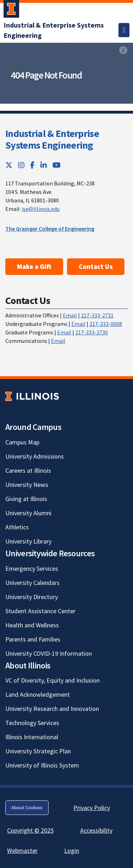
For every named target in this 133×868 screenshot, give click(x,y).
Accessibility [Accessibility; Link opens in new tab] (96, 830)
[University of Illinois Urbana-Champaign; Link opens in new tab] (11, 10)
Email (70, 315)
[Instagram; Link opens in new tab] (21, 165)
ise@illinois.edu (41, 209)
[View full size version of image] (123, 50)
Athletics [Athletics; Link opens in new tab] (17, 527)
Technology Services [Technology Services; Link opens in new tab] (32, 723)
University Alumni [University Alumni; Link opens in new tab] (28, 513)
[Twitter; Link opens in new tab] (9, 165)
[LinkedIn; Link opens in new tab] (44, 165)
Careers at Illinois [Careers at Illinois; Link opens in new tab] (28, 470)
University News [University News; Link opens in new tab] (27, 485)
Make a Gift (34, 266)
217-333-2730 (92, 332)
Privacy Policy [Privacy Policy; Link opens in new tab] (92, 808)
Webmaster (22, 850)
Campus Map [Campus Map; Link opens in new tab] (22, 442)
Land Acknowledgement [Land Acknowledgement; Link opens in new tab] (38, 694)
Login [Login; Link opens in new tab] (72, 850)
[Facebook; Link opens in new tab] (32, 165)
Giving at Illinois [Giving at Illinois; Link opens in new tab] (26, 499)
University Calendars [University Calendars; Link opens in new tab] (32, 583)
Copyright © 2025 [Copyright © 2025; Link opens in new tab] (30, 830)
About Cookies (27, 807)
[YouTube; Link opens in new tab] (57, 165)
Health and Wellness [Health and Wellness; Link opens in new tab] (32, 625)
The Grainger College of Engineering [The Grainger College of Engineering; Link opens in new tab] (50, 229)
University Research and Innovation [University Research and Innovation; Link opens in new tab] (52, 709)
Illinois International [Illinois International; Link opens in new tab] (32, 737)
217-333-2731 (97, 315)
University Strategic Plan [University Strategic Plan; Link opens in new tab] (38, 751)
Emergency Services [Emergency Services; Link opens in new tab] (32, 568)
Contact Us (96, 266)
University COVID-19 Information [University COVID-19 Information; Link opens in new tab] (49, 653)
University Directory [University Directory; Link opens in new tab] (32, 597)
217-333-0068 (106, 324)
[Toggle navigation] (124, 30)
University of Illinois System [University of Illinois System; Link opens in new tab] (42, 765)
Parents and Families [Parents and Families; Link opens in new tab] (33, 639)
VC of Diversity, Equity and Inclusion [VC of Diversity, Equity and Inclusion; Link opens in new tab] (52, 680)
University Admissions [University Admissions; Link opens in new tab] (35, 456)
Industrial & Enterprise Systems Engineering (52, 139)
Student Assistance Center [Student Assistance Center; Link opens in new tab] (40, 611)
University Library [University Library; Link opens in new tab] (28, 541)
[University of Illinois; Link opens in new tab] (32, 396)
